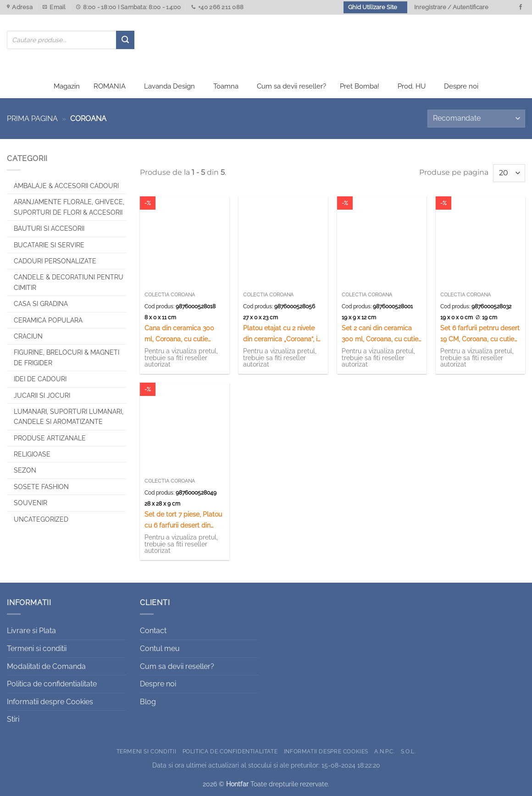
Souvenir (30, 503)
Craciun (28, 336)
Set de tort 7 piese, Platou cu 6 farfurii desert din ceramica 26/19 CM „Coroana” (183, 520)
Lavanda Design (169, 86)
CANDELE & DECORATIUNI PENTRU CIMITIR (69, 282)
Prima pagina (32, 119)
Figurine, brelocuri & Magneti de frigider (66, 357)
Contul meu (160, 648)
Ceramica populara (48, 320)
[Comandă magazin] (476, 119)
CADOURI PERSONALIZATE (55, 261)
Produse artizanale (50, 438)
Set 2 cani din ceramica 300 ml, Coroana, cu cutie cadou (380, 334)
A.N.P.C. (384, 751)
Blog (148, 702)
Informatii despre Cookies (50, 702)
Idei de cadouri (40, 379)
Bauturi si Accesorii (49, 228)
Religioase (32, 454)
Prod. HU (412, 86)
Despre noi (461, 86)
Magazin (67, 86)
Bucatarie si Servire (49, 245)
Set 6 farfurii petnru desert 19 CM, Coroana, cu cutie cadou (480, 334)
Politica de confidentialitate (52, 684)
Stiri (13, 719)
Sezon (25, 470)
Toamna (226, 86)
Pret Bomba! (360, 86)
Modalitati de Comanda (46, 666)
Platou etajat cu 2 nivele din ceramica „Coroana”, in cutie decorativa (282, 334)
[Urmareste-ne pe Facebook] (521, 7)
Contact (153, 631)
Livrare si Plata (31, 631)
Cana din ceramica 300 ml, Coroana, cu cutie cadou (179, 334)
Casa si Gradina (41, 304)
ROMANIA (110, 86)
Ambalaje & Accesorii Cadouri (66, 186)
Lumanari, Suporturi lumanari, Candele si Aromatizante (69, 417)
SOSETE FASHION (41, 487)
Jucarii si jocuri (42, 395)
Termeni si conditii (37, 648)
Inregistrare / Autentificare (451, 7)
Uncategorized (41, 519)
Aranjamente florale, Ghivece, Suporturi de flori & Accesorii (69, 207)
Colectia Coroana (170, 295)
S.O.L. (408, 751)
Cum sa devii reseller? (291, 86)
